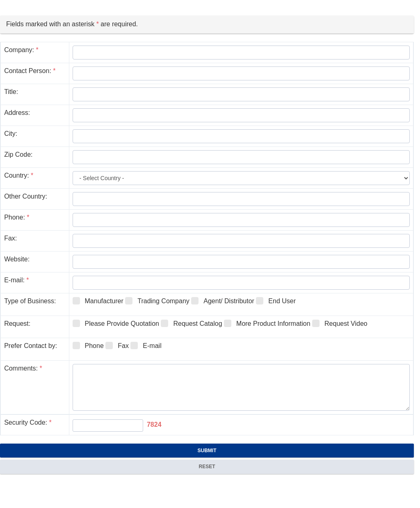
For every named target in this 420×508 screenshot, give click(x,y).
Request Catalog (191, 323)
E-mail (146, 346)
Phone (88, 346)
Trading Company (157, 301)
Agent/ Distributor (223, 301)
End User (276, 301)
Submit (207, 451)
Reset (207, 467)
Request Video (340, 323)
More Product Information (267, 323)
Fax (117, 346)
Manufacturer (98, 301)
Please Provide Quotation (116, 323)
